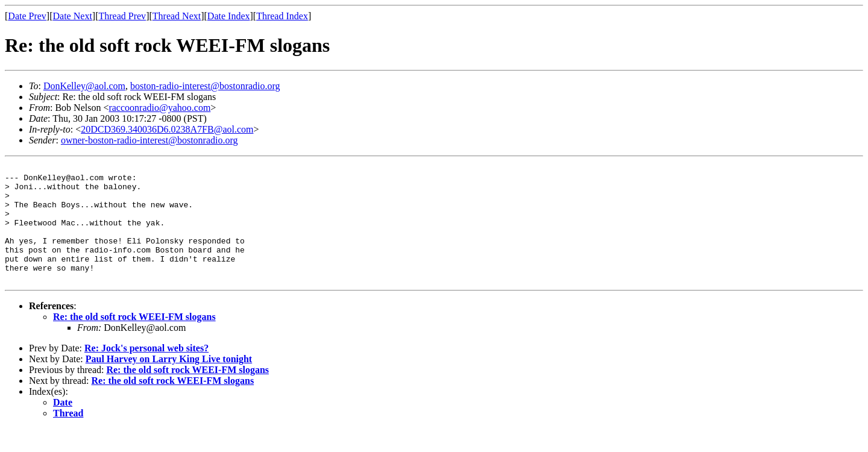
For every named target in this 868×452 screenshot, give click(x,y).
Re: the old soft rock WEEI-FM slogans (134, 340)
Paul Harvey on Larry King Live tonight (169, 382)
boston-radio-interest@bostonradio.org (205, 86)
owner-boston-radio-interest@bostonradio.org (149, 140)
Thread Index (282, 16)
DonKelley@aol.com (84, 86)
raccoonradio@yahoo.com (159, 108)
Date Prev (27, 16)
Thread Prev (122, 16)
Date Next (73, 16)
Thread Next (177, 16)
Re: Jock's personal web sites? (146, 372)
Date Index (229, 16)
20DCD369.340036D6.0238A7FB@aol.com (167, 129)
